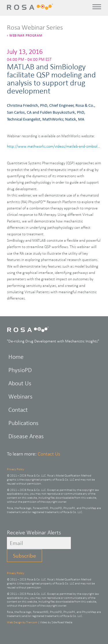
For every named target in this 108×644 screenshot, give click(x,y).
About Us (20, 383)
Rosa (31, 7)
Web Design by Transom (22, 622)
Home (16, 357)
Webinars (20, 396)
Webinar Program (26, 35)
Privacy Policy (16, 469)
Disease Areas (26, 436)
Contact (18, 410)
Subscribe (24, 556)
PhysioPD (20, 370)
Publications (23, 423)
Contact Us (49, 454)
